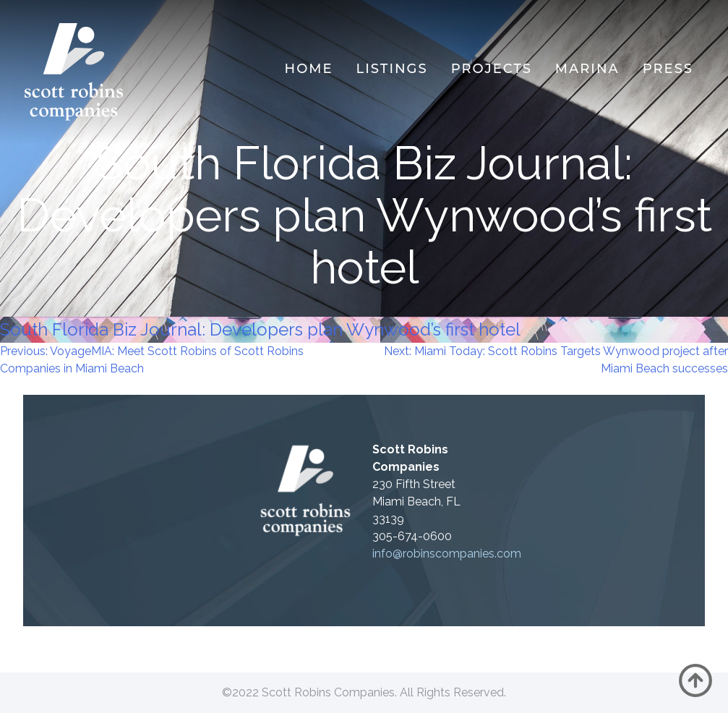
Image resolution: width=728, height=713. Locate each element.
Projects (492, 69)
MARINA (587, 69)
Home (309, 69)
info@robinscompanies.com (447, 554)
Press (668, 69)
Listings (392, 69)
